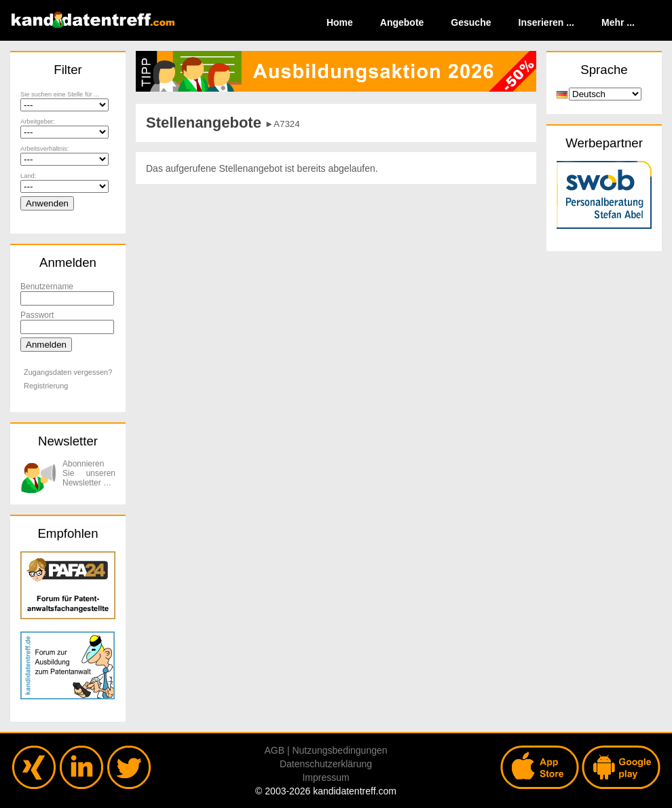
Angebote (402, 22)
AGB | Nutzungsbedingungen (325, 750)
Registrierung (46, 386)
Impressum (325, 777)
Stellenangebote (204, 123)
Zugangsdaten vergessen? (68, 372)
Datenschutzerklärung (326, 764)
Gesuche (471, 22)
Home (340, 22)
